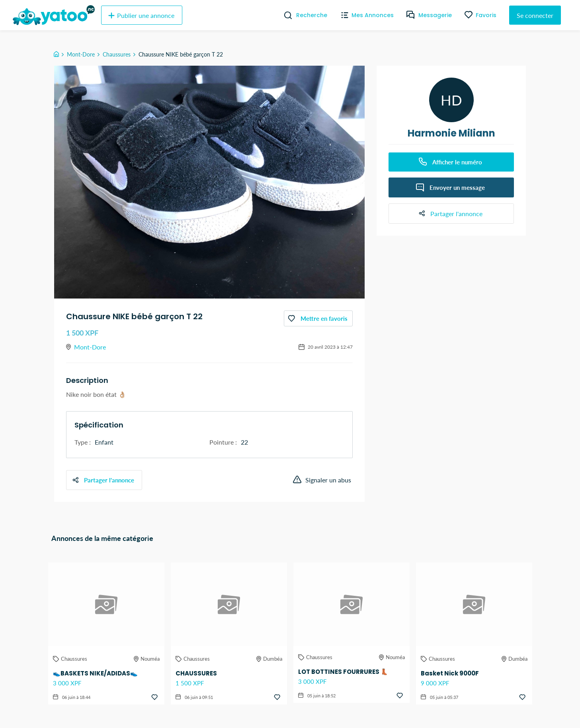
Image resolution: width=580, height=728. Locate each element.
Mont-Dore (81, 54)
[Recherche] (285, 15)
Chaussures (117, 54)
